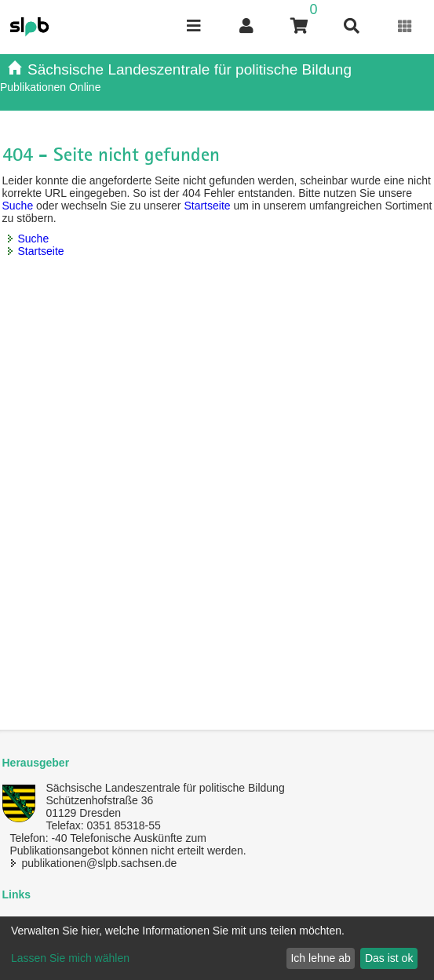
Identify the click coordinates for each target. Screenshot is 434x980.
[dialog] (217, 948)
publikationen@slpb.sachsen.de (100, 863)
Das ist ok (389, 958)
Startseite (207, 206)
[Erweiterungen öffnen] (405, 26)
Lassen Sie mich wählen (70, 958)
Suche (18, 206)
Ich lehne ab (320, 958)
